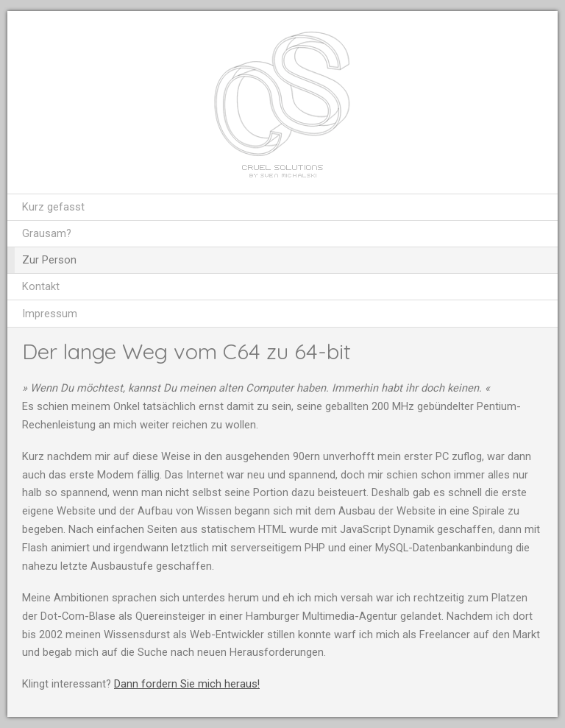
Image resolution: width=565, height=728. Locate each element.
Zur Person (49, 260)
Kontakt (41, 286)
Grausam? (47, 233)
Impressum (50, 314)
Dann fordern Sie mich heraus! (187, 684)
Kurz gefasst (53, 207)
